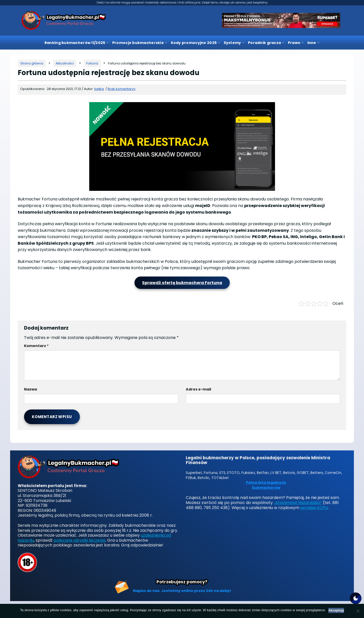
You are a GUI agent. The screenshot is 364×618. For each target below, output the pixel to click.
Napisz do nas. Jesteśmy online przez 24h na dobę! (182, 591)
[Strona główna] (32, 63)
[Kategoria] (65, 63)
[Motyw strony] (356, 598)
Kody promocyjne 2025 (196, 43)
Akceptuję (336, 610)
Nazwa (30, 389)
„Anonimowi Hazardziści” (298, 503)
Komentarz (36, 346)
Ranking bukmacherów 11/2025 (77, 43)
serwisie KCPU (314, 508)
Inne (314, 43)
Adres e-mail (198, 389)
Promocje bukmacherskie (140, 43)
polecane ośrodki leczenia (79, 540)
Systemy (234, 43)
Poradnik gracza (266, 43)
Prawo (296, 43)
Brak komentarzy (122, 89)
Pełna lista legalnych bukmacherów (266, 485)
